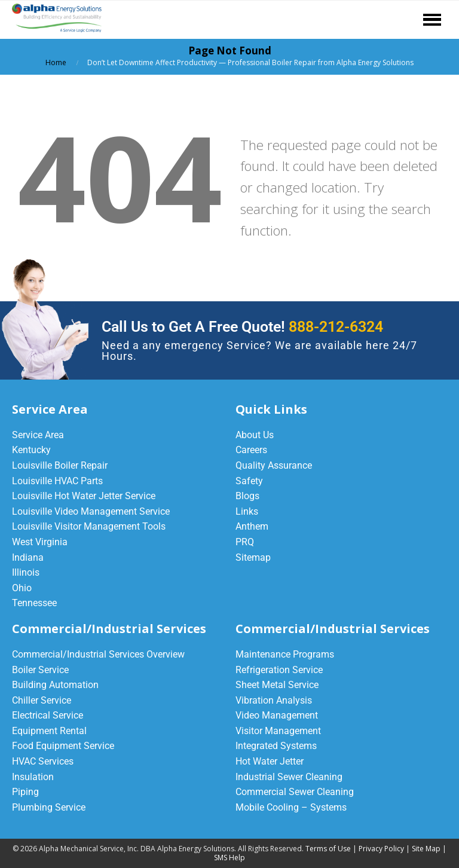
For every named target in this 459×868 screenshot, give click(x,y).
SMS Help (229, 858)
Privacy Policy (381, 849)
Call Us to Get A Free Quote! (242, 327)
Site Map (426, 849)
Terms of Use (328, 849)
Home (56, 62)
